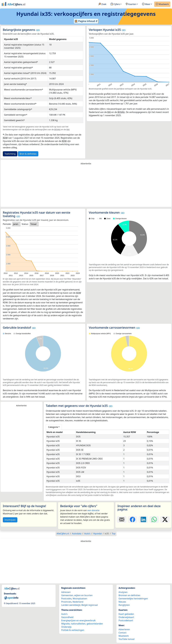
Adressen (66, 592)
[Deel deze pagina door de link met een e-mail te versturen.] (122, 519)
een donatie (93, 510)
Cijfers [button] (115, 4)
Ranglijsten (124, 605)
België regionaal (90, 605)
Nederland (78, 602)
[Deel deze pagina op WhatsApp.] (154, 519)
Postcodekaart (126, 620)
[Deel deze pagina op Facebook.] (133, 519)
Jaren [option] (16, 224)
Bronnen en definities (129, 595)
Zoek (102, 4)
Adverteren (124, 629)
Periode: (7, 224)
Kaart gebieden (126, 614)
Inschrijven (10, 520)
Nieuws (122, 602)
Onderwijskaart (126, 617)
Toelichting (10, 154)
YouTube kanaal (126, 639)
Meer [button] (146, 4)
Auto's (64, 614)
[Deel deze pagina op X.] (165, 519)
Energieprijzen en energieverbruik (78, 620)
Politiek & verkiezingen (73, 630)
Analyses (123, 592)
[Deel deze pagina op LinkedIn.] (143, 519)
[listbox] (16, 224)
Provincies (66, 602)
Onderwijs (66, 627)
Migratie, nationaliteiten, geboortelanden (82, 624)
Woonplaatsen (80, 599)
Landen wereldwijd (71, 605)
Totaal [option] (33, 224)
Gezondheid (67, 617)
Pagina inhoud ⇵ (86, 21)
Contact (122, 633)
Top (114, 534)
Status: (25, 224)
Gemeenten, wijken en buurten (77, 595)
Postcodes (66, 599)
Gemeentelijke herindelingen (133, 599)
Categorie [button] (53, 427)
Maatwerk (162, 4)
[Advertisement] (86, 186)
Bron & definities (28, 154)
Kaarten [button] (131, 4)
